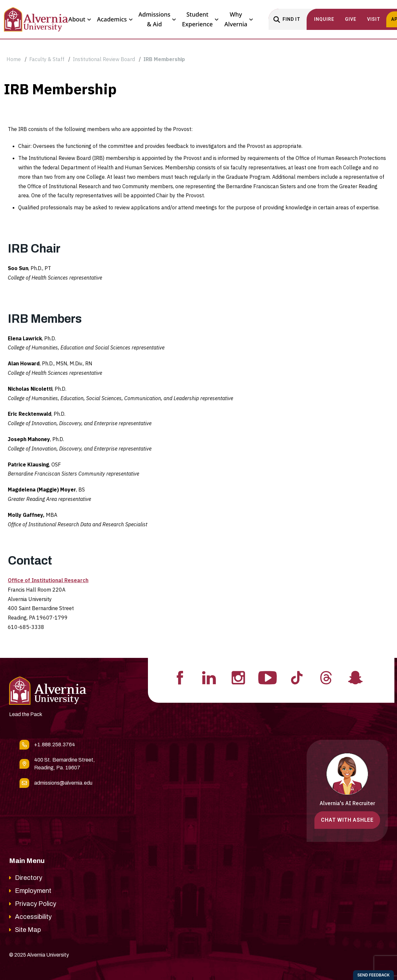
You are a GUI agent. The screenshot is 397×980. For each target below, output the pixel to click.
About (80, 20)
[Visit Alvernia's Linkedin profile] (209, 677)
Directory (29, 878)
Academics (115, 20)
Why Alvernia (239, 19)
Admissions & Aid (157, 19)
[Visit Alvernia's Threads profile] (326, 677)
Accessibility (33, 917)
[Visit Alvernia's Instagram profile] (238, 677)
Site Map (28, 930)
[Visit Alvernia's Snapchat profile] (355, 677)
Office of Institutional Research (48, 580)
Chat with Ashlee (347, 820)
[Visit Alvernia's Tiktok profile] (297, 677)
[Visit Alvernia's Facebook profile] (180, 677)
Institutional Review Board (104, 59)
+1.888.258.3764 (55, 745)
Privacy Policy (36, 904)
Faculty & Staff (47, 59)
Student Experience (200, 19)
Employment (33, 891)
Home (14, 59)
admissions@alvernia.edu (63, 783)
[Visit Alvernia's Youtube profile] (268, 677)
